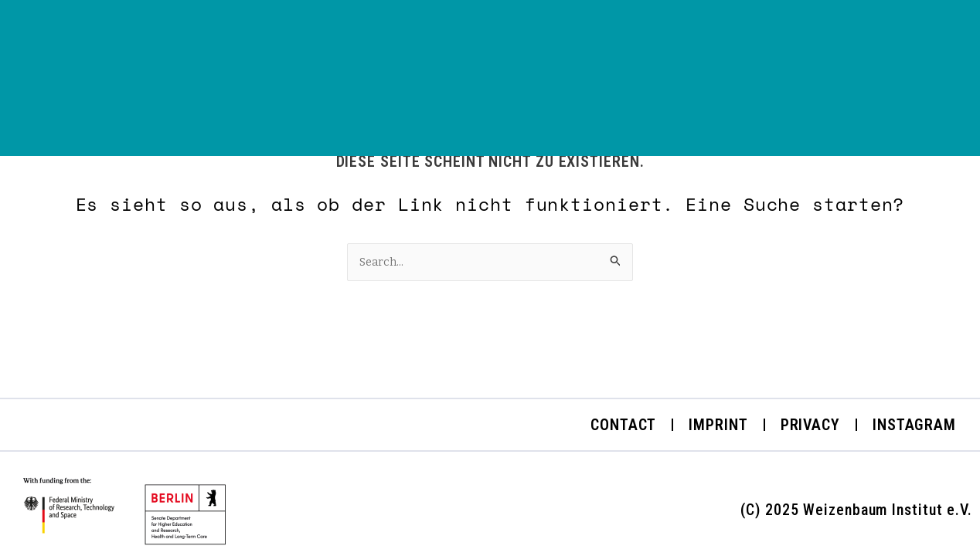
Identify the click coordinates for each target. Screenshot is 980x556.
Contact (623, 425)
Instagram (914, 425)
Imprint (718, 425)
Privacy (810, 425)
